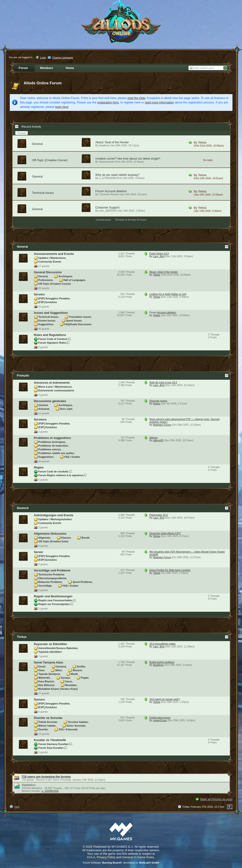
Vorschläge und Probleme (52, 570)
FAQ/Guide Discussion (78, 324)
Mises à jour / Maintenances (55, 387)
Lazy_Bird (159, 256)
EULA (91, 857)
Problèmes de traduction (53, 446)
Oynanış (61, 666)
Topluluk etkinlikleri (50, 652)
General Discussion (48, 272)
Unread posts (103, 220)
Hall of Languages (74, 280)
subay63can (160, 720)
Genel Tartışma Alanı (49, 662)
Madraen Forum (162, 425)
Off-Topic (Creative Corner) (50, 160)
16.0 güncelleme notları (163, 644)
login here (62, 107)
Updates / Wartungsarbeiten (55, 519)
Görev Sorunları (76, 726)
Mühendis (44, 678)
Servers (39, 294)
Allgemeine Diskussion (50, 534)
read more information (159, 102)
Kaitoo (157, 403)
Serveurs (40, 419)
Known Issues (47, 321)
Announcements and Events (54, 254)
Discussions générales (50, 401)
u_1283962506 (50, 791)
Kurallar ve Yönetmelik (50, 740)
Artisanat (44, 409)
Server (39, 552)
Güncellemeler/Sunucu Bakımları (58, 648)
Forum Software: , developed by (121, 863)
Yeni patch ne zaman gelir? (165, 699)
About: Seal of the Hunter (112, 142)
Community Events (50, 262)
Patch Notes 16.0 (159, 253)
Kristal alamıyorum (160, 718)
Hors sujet (66, 409)
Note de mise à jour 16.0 (163, 382)
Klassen (66, 538)
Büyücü (77, 670)
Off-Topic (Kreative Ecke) (53, 541)
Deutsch (23, 508)
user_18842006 (108, 211)
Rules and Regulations (50, 335)
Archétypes (65, 405)
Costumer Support (108, 207)
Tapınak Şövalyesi (49, 674)
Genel (42, 666)
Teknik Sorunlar (48, 722)
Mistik (74, 674)
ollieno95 (158, 440)
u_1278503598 (108, 178)
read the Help (136, 98)
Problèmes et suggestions (52, 438)
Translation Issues (80, 317)
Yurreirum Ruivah (109, 194)
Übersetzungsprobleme (52, 578)
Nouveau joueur (158, 401)
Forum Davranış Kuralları (54, 744)
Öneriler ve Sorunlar (48, 718)
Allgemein (44, 538)
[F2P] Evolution (48, 302)
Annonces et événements (52, 383)
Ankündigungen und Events (54, 515)
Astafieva (104, 145)
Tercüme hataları (78, 722)
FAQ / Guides (72, 457)
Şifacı (59, 670)
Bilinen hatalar (47, 726)
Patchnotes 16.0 (159, 515)
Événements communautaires (56, 390)
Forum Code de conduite (53, 472)
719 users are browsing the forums (46, 777)
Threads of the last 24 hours (131, 220)
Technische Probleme (51, 574)
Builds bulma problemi (162, 662)
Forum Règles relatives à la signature (61, 475)
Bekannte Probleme (50, 582)
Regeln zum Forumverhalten (55, 600)
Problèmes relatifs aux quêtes (56, 453)
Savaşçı (66, 678)
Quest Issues (74, 321)
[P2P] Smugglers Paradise (54, 298)
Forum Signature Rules (52, 343)
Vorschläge (45, 586)
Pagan (85, 678)
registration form (108, 102)
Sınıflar (81, 666)
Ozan (42, 670)
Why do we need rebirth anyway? (117, 175)
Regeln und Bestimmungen (53, 596)
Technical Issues (43, 193)
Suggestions (46, 324)
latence (153, 437)
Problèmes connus (50, 449)
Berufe (85, 538)
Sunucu (39, 699)
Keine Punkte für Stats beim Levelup (170, 570)
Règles (39, 467)
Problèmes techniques (52, 442)
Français (23, 375)
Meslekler (71, 685)
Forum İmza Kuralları (51, 748)
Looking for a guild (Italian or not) (168, 294)
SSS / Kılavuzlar (68, 729)
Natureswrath (107, 162)
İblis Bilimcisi (47, 685)
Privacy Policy (106, 857)
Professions (46, 280)
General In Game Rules (138, 857)
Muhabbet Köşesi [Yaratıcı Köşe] (58, 689)
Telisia (202, 142)
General (37, 144)
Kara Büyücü (46, 681)
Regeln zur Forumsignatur (54, 604)
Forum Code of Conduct (53, 339)
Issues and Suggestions (51, 313)
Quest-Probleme (82, 582)
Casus (69, 681)
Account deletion (116, 191)
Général (43, 405)
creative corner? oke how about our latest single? (128, 159)
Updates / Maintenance (52, 258)
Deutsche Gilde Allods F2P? (165, 533)
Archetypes (65, 276)
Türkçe (22, 637)
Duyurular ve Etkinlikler (51, 644)
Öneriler (43, 729)
